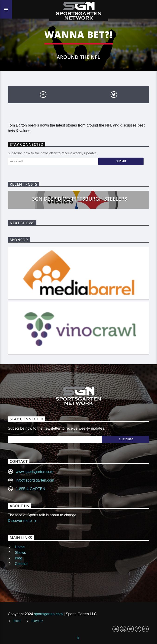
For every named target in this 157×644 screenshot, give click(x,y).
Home (20, 547)
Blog (19, 558)
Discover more (22, 521)
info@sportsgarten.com (35, 480)
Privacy (37, 621)
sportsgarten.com (48, 614)
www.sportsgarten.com (35, 472)
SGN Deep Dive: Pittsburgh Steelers (80, 199)
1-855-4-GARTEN (30, 489)
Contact (21, 564)
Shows (20, 553)
